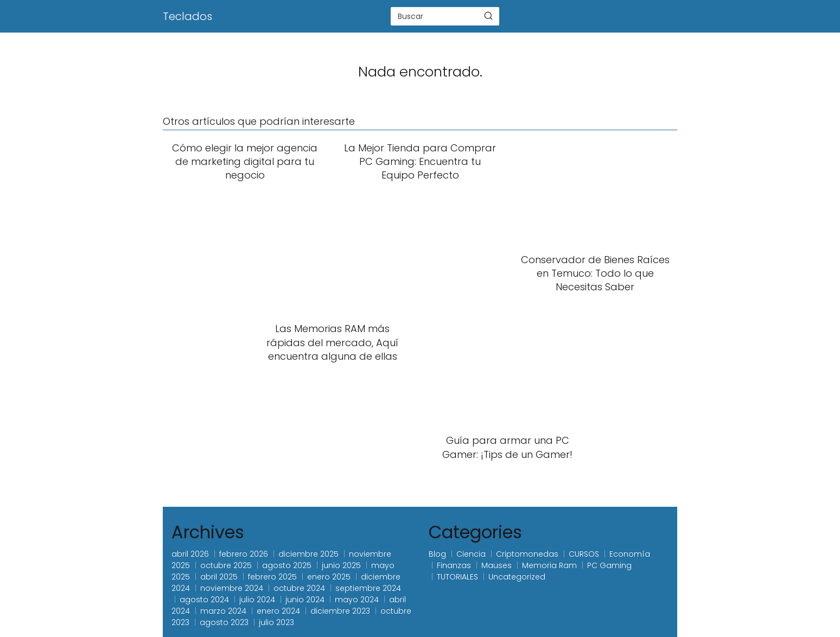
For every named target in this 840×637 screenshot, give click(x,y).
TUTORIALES (457, 577)
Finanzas (454, 565)
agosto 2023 (224, 622)
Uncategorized (517, 577)
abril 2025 (219, 577)
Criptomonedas (527, 554)
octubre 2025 (226, 565)
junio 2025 (341, 565)
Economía (630, 554)
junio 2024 (305, 600)
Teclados (187, 16)
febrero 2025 (272, 577)
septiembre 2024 (368, 588)
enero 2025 (329, 577)
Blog (437, 554)
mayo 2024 (357, 600)
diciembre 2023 (340, 611)
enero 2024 (278, 611)
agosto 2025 (287, 565)
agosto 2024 (204, 600)
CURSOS (584, 554)
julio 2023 (276, 622)
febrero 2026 (244, 554)
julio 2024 (257, 600)
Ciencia (471, 554)
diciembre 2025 (308, 554)
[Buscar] (488, 16)
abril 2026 (190, 554)
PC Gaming (609, 565)
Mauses (497, 565)
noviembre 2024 (232, 588)
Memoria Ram (549, 565)
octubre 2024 (299, 588)
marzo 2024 (223, 611)
